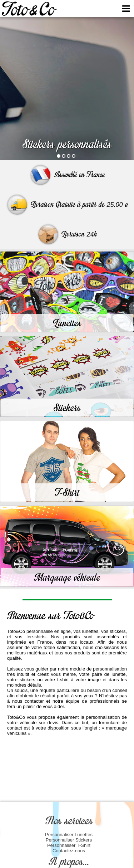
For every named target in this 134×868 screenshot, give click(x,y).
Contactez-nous (69, 851)
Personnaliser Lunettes (69, 835)
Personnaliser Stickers (69, 840)
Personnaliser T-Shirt (69, 845)
